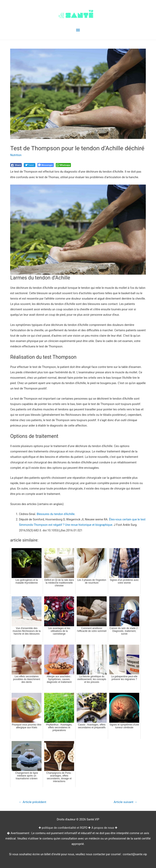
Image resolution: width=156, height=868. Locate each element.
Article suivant (125, 802)
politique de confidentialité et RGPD (65, 828)
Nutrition (16, 155)
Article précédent (32, 802)
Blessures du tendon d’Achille (56, 514)
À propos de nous (103, 828)
